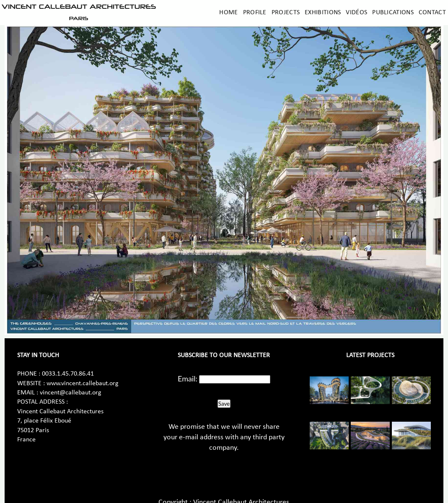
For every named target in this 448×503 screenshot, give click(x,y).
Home (228, 13)
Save (224, 404)
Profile (255, 13)
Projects (286, 13)
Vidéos (356, 13)
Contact (432, 13)
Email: (188, 379)
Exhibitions (323, 13)
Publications (393, 13)
